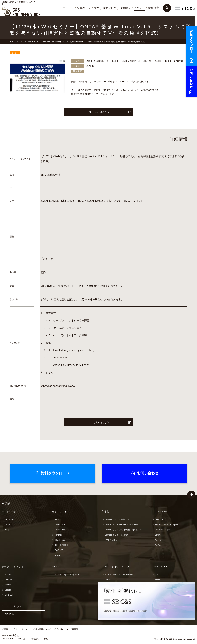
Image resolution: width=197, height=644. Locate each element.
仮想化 (105, 511)
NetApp (158, 545)
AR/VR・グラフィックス (116, 567)
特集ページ (84, 8)
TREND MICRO (62, 545)
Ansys (158, 580)
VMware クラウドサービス (117, 535)
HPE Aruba (10, 519)
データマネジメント (13, 567)
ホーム (12, 42)
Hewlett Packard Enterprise (167, 525)
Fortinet (58, 535)
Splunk (8, 585)
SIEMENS (9, 614)
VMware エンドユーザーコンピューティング (124, 525)
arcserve (9, 575)
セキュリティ (59, 511)
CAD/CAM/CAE (161, 567)
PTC (157, 575)
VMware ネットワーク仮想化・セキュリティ (124, 530)
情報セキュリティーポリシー (17, 629)
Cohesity (9, 580)
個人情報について (43, 629)
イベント (139, 8)
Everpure (159, 519)
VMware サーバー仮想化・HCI (118, 519)
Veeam (8, 590)
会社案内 (60, 629)
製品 (97, 8)
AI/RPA (56, 567)
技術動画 (125, 8)
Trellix (57, 555)
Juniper (8, 530)
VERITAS (9, 595)
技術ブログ (110, 8)
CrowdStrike (60, 530)
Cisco (7, 525)
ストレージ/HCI (161, 511)
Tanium (58, 519)
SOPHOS (59, 550)
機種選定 (154, 8)
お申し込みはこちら (110, 112)
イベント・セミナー (27, 42)
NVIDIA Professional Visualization (119, 575)
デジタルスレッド (12, 606)
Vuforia (108, 580)
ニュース (68, 8)
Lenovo (158, 535)
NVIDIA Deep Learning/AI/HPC (68, 575)
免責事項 (74, 629)
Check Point (60, 540)
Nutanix (158, 540)
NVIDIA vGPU (111, 540)
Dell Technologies (163, 530)
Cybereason (60, 525)
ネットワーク (9, 511)
